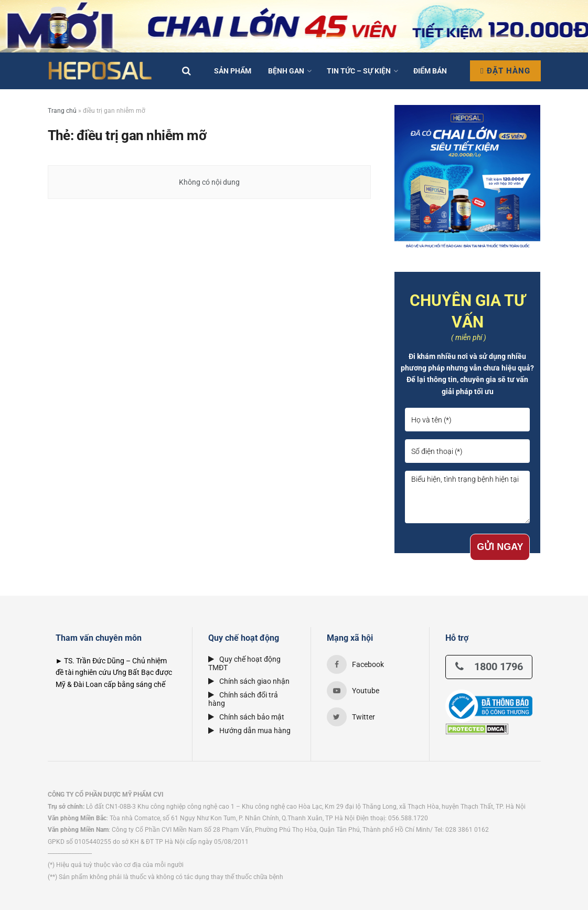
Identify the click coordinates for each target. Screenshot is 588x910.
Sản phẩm (233, 71)
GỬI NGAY (500, 547)
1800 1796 (489, 666)
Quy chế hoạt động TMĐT (244, 663)
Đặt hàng (505, 71)
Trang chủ (62, 111)
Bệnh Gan (286, 71)
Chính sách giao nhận (249, 681)
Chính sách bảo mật (246, 717)
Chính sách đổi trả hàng (243, 699)
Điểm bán (430, 71)
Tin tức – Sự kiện (359, 71)
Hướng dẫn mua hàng (249, 731)
